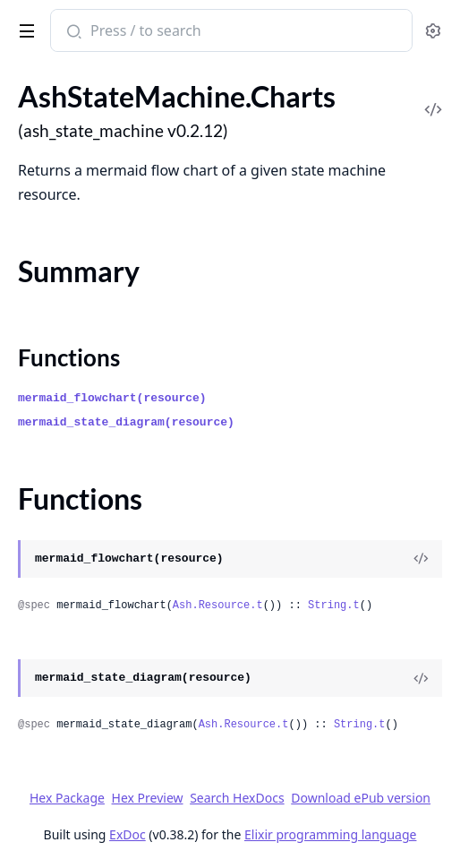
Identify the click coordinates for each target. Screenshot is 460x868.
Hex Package (67, 798)
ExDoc (128, 834)
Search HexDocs (237, 798)
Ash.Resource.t (218, 606)
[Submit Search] (72, 32)
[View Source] (421, 559)
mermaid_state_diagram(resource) (126, 422)
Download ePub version (361, 798)
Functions (69, 357)
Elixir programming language (330, 834)
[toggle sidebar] (24, 28)
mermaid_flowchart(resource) (112, 398)
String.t (334, 606)
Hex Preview (148, 798)
